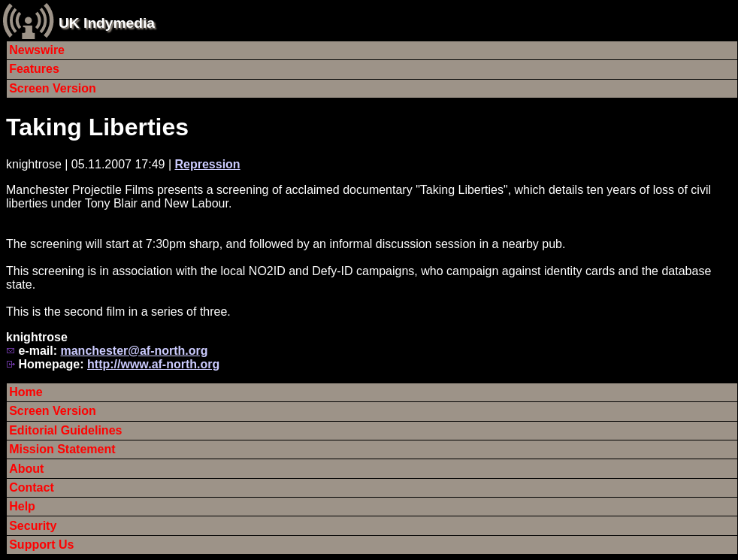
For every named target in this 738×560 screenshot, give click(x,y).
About (26, 469)
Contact (32, 487)
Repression (207, 164)
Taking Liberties (97, 127)
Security (33, 526)
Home (26, 392)
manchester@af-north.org (134, 351)
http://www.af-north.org (153, 364)
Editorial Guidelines (65, 430)
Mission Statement (62, 449)
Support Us (41, 545)
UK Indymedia (107, 23)
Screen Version (53, 88)
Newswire (37, 50)
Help (22, 506)
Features (34, 69)
